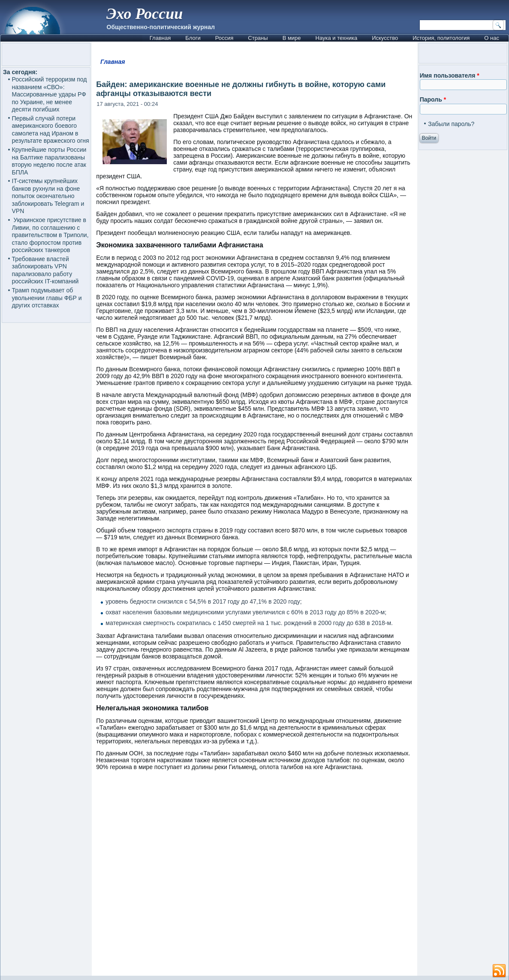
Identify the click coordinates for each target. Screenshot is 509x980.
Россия (224, 38)
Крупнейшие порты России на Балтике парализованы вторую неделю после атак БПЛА (49, 161)
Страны (258, 38)
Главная (160, 38)
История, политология (441, 38)
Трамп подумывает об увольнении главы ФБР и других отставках (47, 298)
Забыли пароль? (451, 124)
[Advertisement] (255, 877)
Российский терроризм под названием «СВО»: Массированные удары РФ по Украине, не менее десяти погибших (50, 94)
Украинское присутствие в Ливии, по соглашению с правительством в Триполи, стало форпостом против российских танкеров (50, 235)
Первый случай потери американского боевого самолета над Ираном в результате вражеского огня (51, 130)
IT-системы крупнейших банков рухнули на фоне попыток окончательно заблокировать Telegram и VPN (48, 196)
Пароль (433, 99)
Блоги (193, 38)
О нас (492, 38)
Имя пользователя (450, 75)
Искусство (385, 38)
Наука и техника (337, 38)
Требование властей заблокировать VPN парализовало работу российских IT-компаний (45, 270)
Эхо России (145, 14)
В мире (292, 38)
